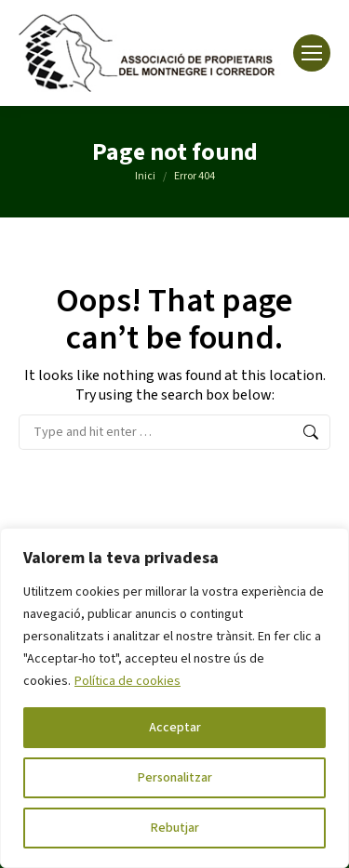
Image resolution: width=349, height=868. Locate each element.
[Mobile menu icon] (312, 53)
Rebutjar (175, 828)
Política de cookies (128, 681)
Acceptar (175, 728)
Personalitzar (175, 778)
